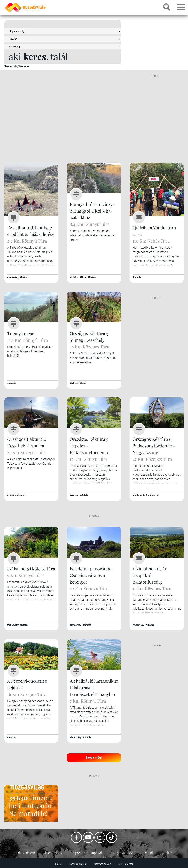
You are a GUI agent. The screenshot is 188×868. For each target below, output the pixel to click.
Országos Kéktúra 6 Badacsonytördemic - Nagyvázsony (154, 446)
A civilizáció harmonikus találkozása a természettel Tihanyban (94, 687)
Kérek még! (94, 758)
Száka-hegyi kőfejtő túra (31, 569)
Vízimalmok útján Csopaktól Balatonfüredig (150, 575)
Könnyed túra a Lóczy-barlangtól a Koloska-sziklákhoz (92, 211)
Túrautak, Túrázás (17, 66)
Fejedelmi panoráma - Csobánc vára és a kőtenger (92, 575)
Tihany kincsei (21, 333)
